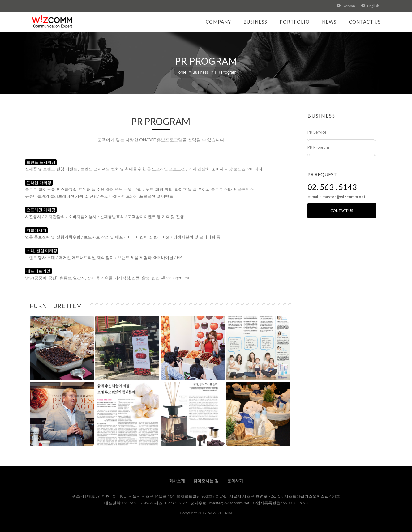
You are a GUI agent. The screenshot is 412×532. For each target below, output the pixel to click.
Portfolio (295, 22)
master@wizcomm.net (230, 503)
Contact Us (365, 22)
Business (255, 22)
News (329, 22)
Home (181, 72)
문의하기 (235, 481)
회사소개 (177, 481)
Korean (346, 6)
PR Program (226, 72)
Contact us (342, 210)
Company (218, 22)
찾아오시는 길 (206, 481)
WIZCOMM (222, 513)
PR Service (317, 132)
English (370, 6)
